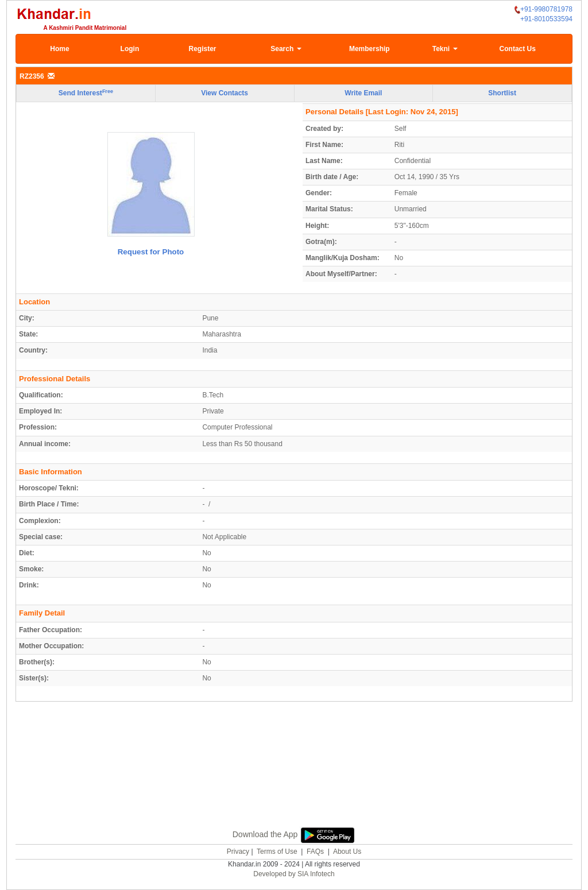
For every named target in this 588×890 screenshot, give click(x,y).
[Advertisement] (294, 777)
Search (286, 49)
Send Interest (86, 93)
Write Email (363, 93)
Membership (370, 49)
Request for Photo (151, 252)
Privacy (238, 852)
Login (130, 49)
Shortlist (502, 93)
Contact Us (518, 49)
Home (59, 49)
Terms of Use (277, 852)
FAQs (315, 852)
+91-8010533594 (546, 19)
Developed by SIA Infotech (294, 874)
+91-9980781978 (543, 9)
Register (203, 49)
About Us (347, 852)
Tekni (445, 49)
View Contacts (225, 93)
